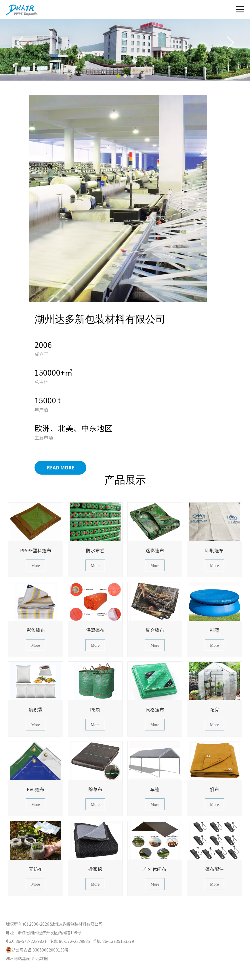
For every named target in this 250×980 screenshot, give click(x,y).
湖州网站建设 (18, 958)
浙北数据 (40, 958)
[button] (118, 76)
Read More (61, 468)
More (35, 566)
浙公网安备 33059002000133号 (37, 950)
